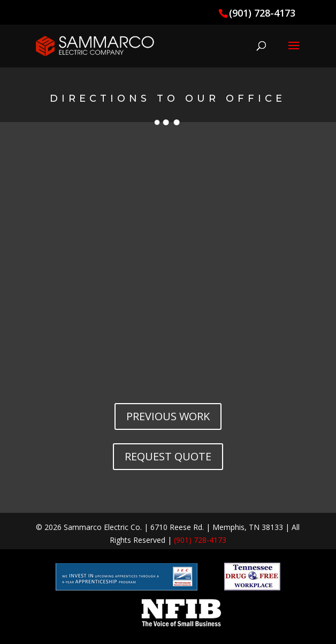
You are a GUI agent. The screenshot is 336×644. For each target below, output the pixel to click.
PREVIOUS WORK (168, 416)
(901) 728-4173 (262, 13)
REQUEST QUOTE (168, 456)
